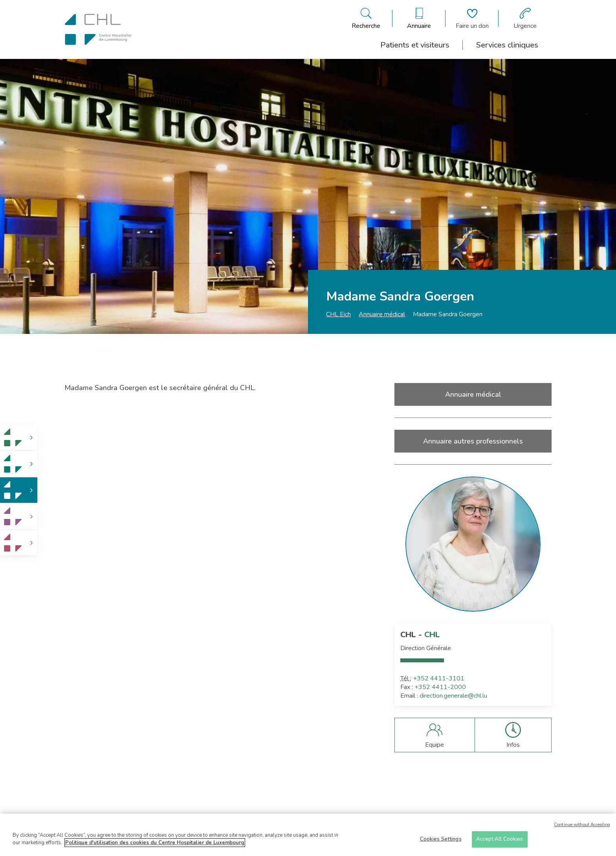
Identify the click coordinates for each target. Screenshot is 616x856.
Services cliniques (507, 45)
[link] (19, 437)
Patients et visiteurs (415, 45)
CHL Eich (338, 314)
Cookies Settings (441, 841)
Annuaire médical (382, 314)
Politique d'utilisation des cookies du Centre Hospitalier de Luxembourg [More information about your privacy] (155, 845)
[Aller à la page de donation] (472, 18)
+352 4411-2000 (440, 687)
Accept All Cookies (500, 841)
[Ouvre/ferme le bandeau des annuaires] (419, 18)
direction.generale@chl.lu (453, 696)
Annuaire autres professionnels (473, 441)
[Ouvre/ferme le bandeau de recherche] (366, 18)
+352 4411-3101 (439, 678)
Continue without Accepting (582, 827)
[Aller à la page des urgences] (525, 18)
